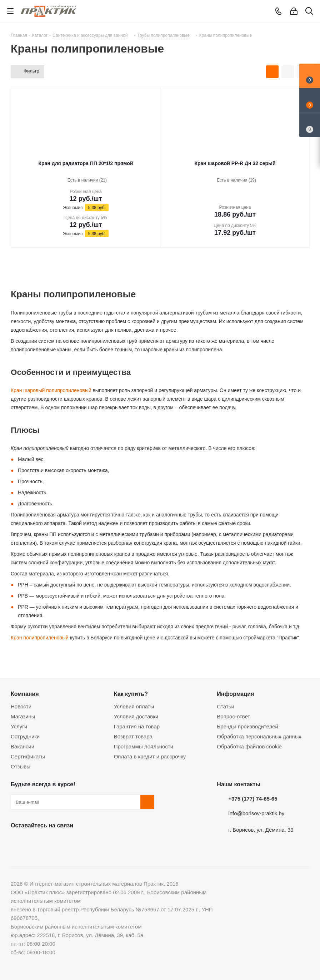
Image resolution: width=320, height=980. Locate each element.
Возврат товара (133, 736)
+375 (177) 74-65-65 (253, 799)
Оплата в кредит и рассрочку (150, 756)
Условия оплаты (134, 706)
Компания (25, 694)
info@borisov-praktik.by (256, 813)
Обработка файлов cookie (249, 746)
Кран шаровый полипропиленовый (51, 390)
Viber (89, 842)
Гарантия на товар (137, 726)
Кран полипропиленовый (40, 638)
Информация (235, 694)
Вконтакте (18, 842)
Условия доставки (136, 716)
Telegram (71, 842)
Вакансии (22, 746)
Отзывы (21, 766)
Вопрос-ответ (233, 716)
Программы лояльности (144, 746)
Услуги (19, 726)
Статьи (226, 706)
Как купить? (131, 694)
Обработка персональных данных (259, 736)
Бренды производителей (247, 726)
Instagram (54, 842)
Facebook (36, 842)
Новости (21, 706)
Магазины (23, 716)
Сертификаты (28, 756)
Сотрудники (25, 736)
